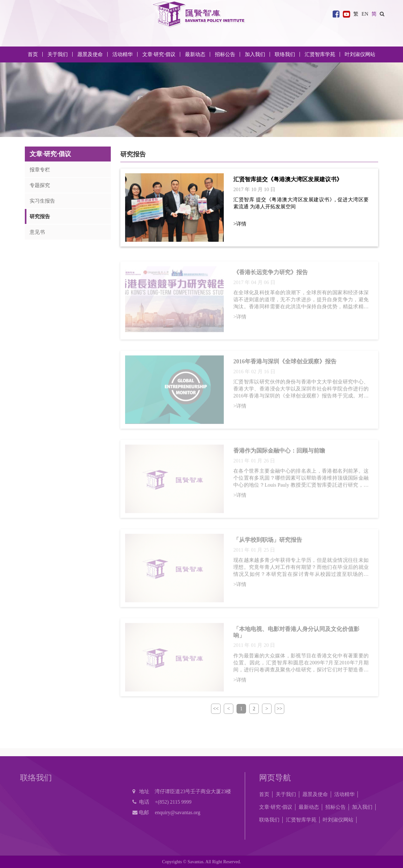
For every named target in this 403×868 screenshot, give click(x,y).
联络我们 (285, 54)
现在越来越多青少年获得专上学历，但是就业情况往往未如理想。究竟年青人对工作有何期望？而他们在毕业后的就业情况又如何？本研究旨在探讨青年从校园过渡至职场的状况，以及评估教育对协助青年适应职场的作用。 (301, 570)
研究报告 (40, 216)
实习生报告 (42, 201)
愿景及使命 (90, 54)
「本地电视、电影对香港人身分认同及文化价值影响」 (296, 634)
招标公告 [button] (225, 54)
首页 (33, 54)
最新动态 (309, 807)
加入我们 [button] (255, 54)
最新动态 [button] (195, 54)
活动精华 (344, 794)
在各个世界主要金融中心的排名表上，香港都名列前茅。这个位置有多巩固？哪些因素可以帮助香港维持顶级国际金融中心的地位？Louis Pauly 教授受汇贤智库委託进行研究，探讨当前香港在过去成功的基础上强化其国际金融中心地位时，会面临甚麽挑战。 (301, 480)
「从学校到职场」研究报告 (268, 542)
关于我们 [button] (58, 54)
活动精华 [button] (123, 54)
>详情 (240, 224)
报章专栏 (40, 170)
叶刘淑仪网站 (360, 54)
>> (279, 709)
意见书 (37, 232)
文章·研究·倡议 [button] (159, 54)
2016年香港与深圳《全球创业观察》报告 (285, 363)
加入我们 (362, 807)
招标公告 (336, 807)
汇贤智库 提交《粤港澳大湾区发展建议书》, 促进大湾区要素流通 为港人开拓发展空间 (301, 203)
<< (216, 709)
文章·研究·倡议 (276, 807)
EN (365, 14)
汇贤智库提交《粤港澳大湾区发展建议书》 (288, 179)
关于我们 (286, 794)
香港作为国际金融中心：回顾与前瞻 (279, 453)
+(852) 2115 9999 (173, 802)
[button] (382, 14)
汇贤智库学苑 (320, 54)
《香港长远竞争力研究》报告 (271, 274)
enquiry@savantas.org (177, 812)
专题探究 (40, 185)
